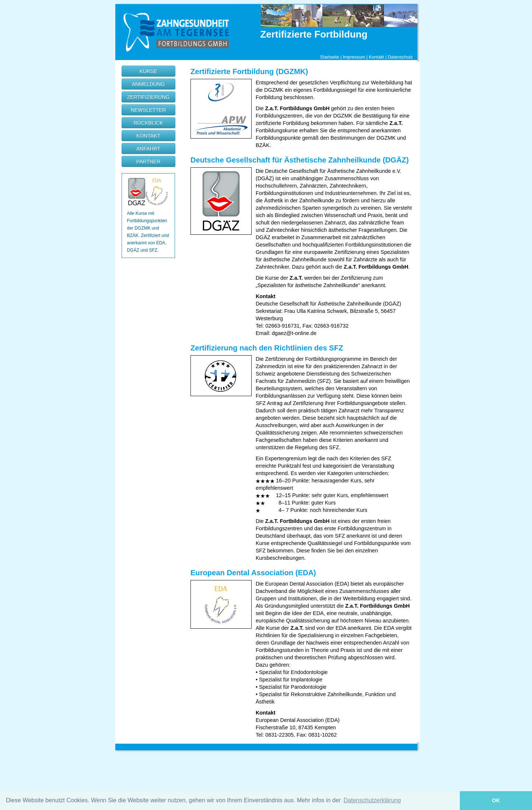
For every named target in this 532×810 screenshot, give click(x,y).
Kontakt (377, 57)
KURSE (148, 71)
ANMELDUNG (148, 84)
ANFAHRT (148, 149)
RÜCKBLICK (148, 123)
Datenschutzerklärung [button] (372, 800)
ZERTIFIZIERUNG (148, 97)
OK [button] (496, 800)
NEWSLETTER (148, 110)
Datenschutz (400, 57)
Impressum (354, 57)
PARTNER (148, 161)
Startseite (330, 57)
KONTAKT (148, 136)
